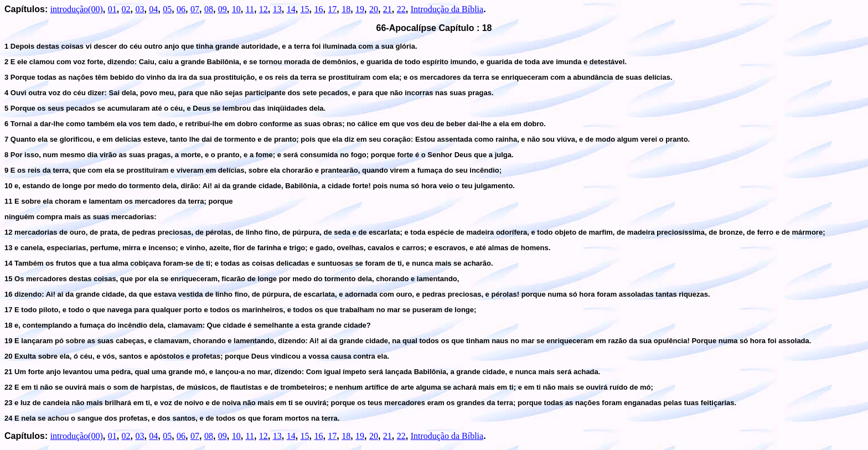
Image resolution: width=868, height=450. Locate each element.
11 (250, 9)
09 (223, 9)
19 (360, 9)
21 (387, 9)
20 (374, 9)
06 (181, 9)
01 (112, 9)
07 (195, 9)
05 (167, 9)
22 (401, 9)
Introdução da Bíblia (447, 9)
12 (263, 9)
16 (318, 9)
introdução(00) (77, 9)
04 (153, 9)
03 (139, 9)
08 (209, 9)
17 (332, 9)
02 (126, 9)
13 (277, 9)
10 (236, 9)
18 (346, 9)
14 (291, 9)
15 (305, 9)
